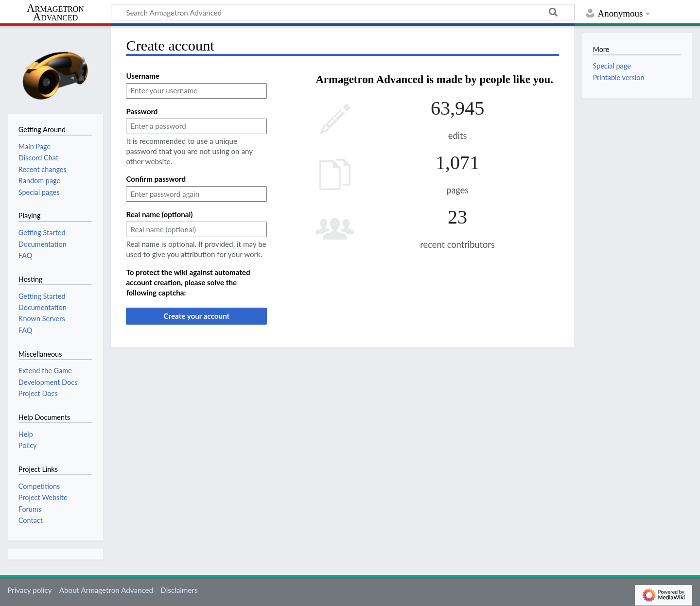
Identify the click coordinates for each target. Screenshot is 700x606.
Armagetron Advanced (55, 13)
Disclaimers (179, 590)
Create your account (196, 316)
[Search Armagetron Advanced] (343, 12)
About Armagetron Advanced (106, 590)
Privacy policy (29, 590)
